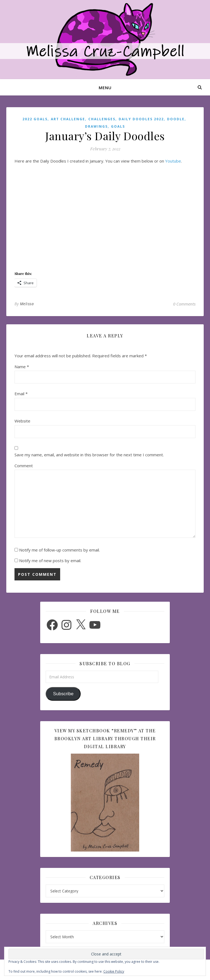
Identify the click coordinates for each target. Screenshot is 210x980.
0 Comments (184, 304)
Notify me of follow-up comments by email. (59, 550)
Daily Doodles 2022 (141, 119)
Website (22, 421)
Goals (118, 126)
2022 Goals (35, 119)
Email (21, 394)
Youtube (173, 161)
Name (22, 367)
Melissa (27, 304)
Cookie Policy (114, 971)
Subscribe (63, 694)
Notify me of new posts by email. (50, 561)
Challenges (102, 119)
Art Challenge (68, 119)
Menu (105, 88)
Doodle (176, 119)
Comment (24, 466)
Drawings (96, 126)
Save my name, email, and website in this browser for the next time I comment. (89, 455)
